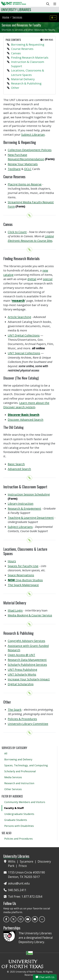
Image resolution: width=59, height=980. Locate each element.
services (17, 17)
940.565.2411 (17, 890)
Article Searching (19, 317)
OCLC (28, 169)
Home (6, 17)
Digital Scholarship (21, 684)
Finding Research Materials (30, 57)
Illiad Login (15, 610)
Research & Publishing (26, 83)
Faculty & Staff (14, 808)
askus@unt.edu (19, 883)
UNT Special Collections (24, 353)
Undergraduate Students (19, 814)
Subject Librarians (20, 527)
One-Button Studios (25, 580)
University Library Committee (28, 724)
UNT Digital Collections (24, 335)
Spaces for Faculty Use (23, 566)
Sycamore (27, 861)
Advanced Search (19, 469)
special (48, 279)
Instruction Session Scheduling (29, 494)
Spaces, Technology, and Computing (26, 765)
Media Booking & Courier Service (30, 615)
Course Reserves (22, 49)
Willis (12, 861)
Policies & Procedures (22, 719)
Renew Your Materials (23, 164)
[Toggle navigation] (55, 4)
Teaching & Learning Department (31, 518)
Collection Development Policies (30, 150)
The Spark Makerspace (23, 585)
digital (32, 279)
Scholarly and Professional (20, 771)
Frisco (23, 866)
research (18, 301)
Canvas (16, 53)
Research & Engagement (24, 508)
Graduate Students (16, 820)
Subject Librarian (33, 134)
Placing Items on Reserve (25, 184)
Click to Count (17, 232)
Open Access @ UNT (21, 655)
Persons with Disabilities (19, 826)
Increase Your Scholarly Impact (29, 679)
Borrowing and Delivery (18, 759)
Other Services (13, 789)
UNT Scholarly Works (22, 674)
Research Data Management (27, 660)
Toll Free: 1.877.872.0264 (25, 896)
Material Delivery (23, 79)
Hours (12, 561)
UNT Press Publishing (22, 669)
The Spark (15, 710)
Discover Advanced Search (26, 420)
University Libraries (16, 9)
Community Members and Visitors (25, 802)
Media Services (13, 777)
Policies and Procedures (18, 839)
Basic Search (16, 464)
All (6, 753)
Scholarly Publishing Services (27, 665)
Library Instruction (21, 503)
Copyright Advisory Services (26, 641)
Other (15, 88)
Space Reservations (21, 575)
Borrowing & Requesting (28, 44)
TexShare (14, 169)
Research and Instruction (19, 783)
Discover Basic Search (24, 415)
